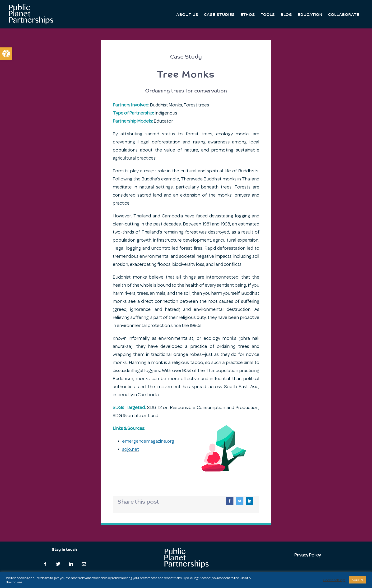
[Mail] (84, 564)
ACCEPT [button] (358, 580)
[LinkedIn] (250, 501)
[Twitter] (240, 501)
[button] (6, 54)
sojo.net (131, 449)
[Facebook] (230, 501)
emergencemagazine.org (148, 441)
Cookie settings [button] (334, 580)
